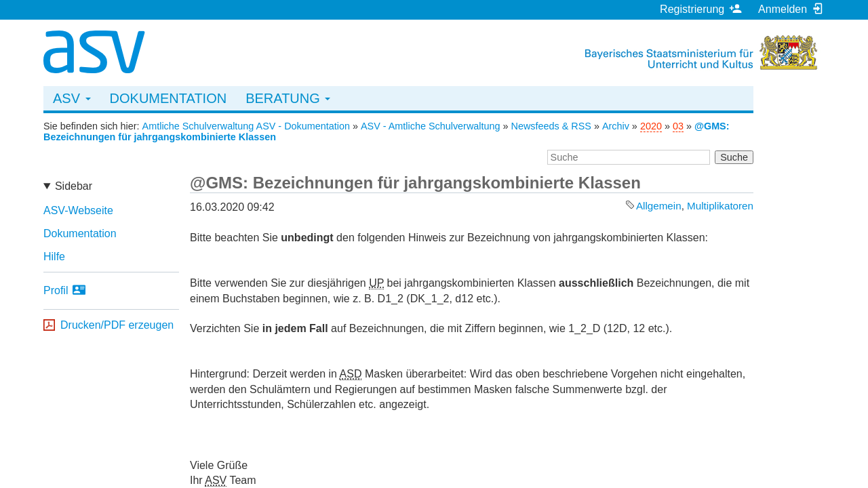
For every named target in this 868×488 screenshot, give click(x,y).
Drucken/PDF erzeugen (117, 325)
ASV (72, 98)
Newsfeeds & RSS (551, 126)
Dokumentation (169, 98)
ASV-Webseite (78, 210)
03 (678, 126)
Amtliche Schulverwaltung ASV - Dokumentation (246, 126)
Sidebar (74, 186)
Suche (734, 157)
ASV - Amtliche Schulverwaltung (431, 126)
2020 (651, 126)
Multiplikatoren (720, 206)
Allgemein (659, 206)
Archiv (616, 126)
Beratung (288, 98)
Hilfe (54, 257)
